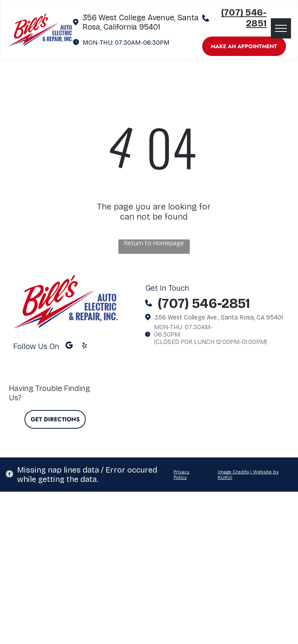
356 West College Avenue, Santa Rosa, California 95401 (141, 22)
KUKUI (225, 477)
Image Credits (233, 472)
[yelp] (84, 346)
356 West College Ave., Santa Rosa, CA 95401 (219, 317)
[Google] (69, 346)
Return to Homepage (154, 243)
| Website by (264, 472)
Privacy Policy (181, 475)
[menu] (281, 28)
